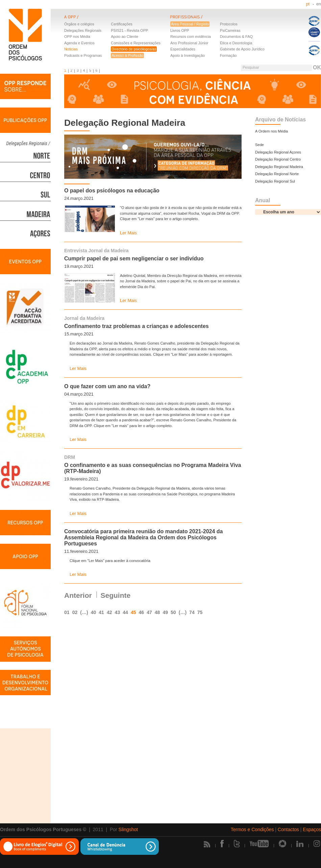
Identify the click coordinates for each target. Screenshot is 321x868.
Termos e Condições (252, 829)
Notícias (71, 49)
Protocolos (229, 24)
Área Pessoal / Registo (190, 24)
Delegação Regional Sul (275, 181)
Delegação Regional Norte (277, 174)
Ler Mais (128, 233)
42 (109, 612)
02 (75, 612)
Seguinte (116, 595)
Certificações (122, 24)
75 (200, 612)
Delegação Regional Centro (278, 159)
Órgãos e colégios (79, 24)
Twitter (237, 844)
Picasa (282, 844)
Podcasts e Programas (83, 55)
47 (149, 612)
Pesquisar (251, 67)
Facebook (222, 844)
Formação (228, 55)
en (319, 4)
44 (125, 612)
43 (118, 612)
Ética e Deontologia (236, 43)
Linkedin (300, 844)
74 (192, 612)
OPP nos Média (77, 37)
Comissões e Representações (136, 43)
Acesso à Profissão (127, 55)
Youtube (259, 844)
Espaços (312, 829)
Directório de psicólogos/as (134, 49)
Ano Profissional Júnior (189, 43)
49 (165, 612)
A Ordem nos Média (271, 131)
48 (157, 612)
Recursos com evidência (191, 37)
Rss (207, 844)
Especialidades (183, 49)
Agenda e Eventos (79, 43)
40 (94, 612)
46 (142, 612)
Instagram (317, 844)
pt (308, 4)
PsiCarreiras (230, 30)
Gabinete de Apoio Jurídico (242, 49)
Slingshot (128, 829)
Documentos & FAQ (236, 37)
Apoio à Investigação (188, 55)
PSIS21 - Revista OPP (129, 30)
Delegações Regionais (83, 30)
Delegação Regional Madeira (279, 167)
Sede (260, 145)
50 (173, 612)
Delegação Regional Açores (278, 152)
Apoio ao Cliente (125, 37)
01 (67, 612)
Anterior (78, 595)
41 (101, 612)
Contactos (288, 829)
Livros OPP (180, 30)
